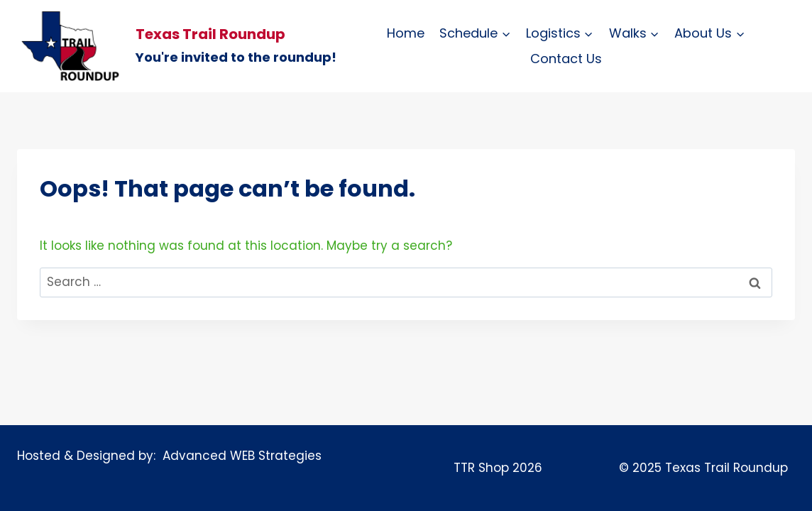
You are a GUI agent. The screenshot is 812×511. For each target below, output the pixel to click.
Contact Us (566, 59)
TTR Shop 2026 (498, 468)
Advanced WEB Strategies (238, 456)
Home (406, 33)
